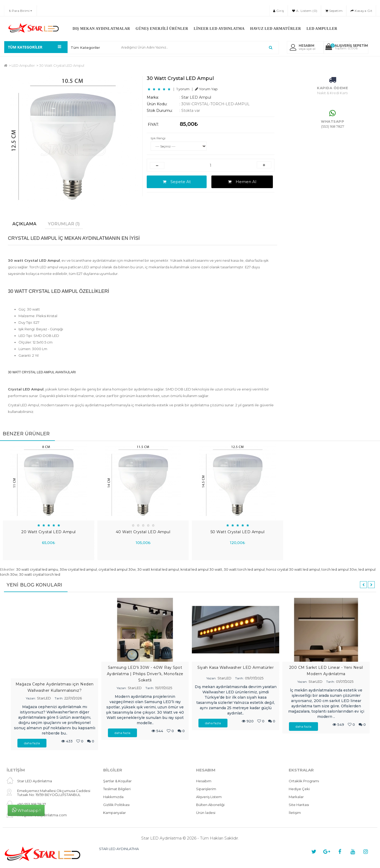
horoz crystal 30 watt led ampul (293, 569)
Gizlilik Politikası (116, 805)
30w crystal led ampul (78, 569)
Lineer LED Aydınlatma (219, 29)
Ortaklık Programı (304, 781)
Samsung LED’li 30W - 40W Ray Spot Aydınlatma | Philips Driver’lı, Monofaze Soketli (145, 674)
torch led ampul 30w (339, 569)
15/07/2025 (164, 688)
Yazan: (31, 698)
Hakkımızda (113, 797)
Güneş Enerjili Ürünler (162, 29)
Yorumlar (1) (64, 224)
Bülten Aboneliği (210, 805)
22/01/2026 (73, 698)
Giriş (279, 11)
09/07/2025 (254, 678)
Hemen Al (242, 182)
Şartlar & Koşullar (117, 781)
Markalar (296, 797)
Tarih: (59, 698)
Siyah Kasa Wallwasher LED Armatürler (236, 667)
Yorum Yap (206, 89)
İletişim (295, 813)
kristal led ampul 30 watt (201, 569)
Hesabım (204, 781)
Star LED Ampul (196, 97)
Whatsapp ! (26, 810)
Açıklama (24, 224)
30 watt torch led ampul (244, 569)
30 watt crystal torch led (40, 574)
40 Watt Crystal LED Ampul (143, 532)
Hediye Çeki (299, 789)
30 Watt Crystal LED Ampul (62, 65)
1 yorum (183, 89)
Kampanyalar (115, 813)
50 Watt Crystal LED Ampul (238, 532)
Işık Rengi (158, 138)
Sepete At (177, 182)
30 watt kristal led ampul (158, 569)
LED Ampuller (322, 29)
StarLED (44, 698)
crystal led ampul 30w (117, 569)
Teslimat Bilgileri (117, 789)
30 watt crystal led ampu (37, 569)
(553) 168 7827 (333, 126)
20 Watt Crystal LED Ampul (49, 532)
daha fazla (32, 743)
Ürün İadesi (206, 813)
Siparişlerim (206, 789)
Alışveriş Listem (209, 797)
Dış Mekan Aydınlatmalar (101, 29)
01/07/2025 (345, 681)
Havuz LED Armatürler (276, 29)
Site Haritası (299, 805)
